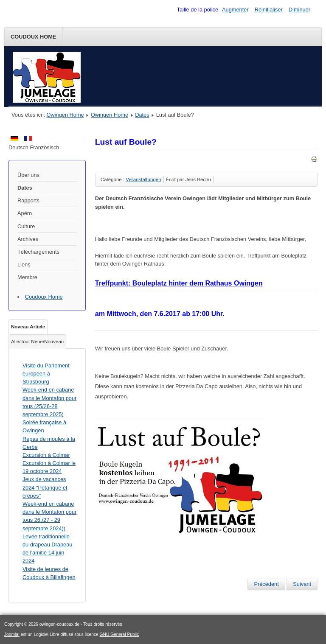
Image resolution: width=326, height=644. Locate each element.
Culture (26, 226)
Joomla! (12, 634)
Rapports (28, 200)
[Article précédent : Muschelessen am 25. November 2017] (266, 584)
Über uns (28, 175)
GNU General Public (119, 634)
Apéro (25, 213)
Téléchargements (38, 252)
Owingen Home (65, 115)
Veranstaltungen (143, 179)
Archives (28, 239)
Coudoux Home (33, 37)
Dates (142, 115)
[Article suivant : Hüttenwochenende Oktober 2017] (302, 584)
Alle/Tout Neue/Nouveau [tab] (37, 342)
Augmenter (235, 10)
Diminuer (299, 10)
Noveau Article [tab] (28, 327)
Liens (24, 265)
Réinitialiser (269, 10)
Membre (27, 277)
